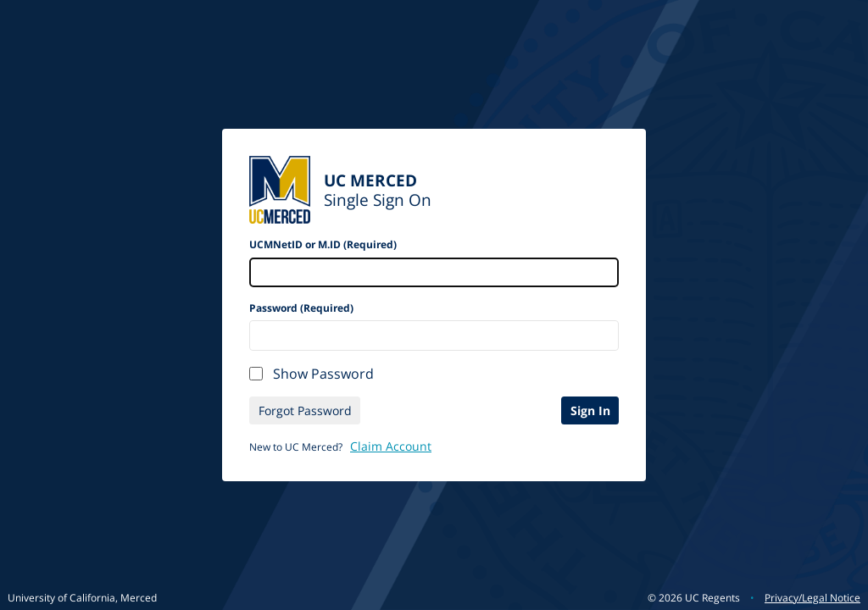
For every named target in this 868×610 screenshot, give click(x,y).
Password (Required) (301, 308)
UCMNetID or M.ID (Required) (323, 244)
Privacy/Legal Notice (812, 598)
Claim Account (391, 446)
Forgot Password (305, 410)
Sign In (590, 410)
